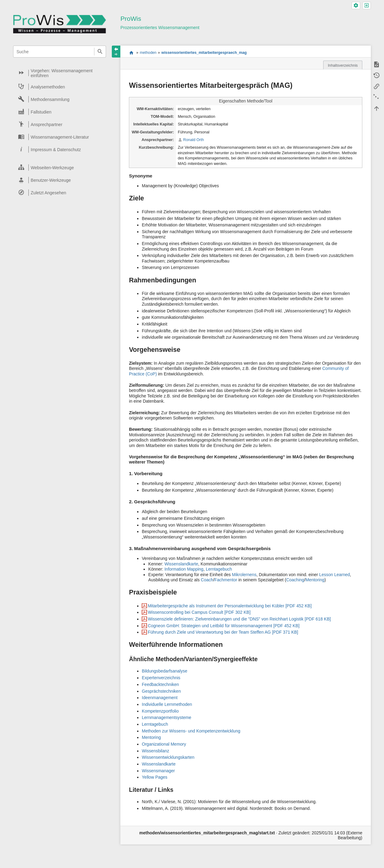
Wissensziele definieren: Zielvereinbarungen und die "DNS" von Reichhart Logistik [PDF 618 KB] (239, 619)
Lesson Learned (335, 575)
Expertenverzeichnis (161, 678)
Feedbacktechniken (160, 684)
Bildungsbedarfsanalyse (165, 671)
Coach (207, 580)
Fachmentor (226, 580)
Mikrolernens (244, 575)
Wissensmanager (158, 771)
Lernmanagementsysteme (166, 717)
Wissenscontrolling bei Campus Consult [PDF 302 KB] (199, 612)
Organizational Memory (164, 744)
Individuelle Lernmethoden (167, 704)
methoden (148, 53)
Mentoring (315, 580)
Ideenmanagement (160, 698)
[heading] (60, 73)
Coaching (295, 580)
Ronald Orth (194, 140)
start (131, 53)
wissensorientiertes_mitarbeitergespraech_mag (204, 53)
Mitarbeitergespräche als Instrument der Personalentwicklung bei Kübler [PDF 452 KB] (230, 606)
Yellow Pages (155, 777)
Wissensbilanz (155, 751)
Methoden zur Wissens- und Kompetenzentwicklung (191, 731)
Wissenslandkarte (181, 564)
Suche (100, 52)
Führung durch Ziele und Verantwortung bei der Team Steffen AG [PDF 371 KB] (223, 632)
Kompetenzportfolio (160, 711)
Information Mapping (184, 569)
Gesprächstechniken (161, 691)
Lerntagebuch (219, 569)
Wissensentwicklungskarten (168, 757)
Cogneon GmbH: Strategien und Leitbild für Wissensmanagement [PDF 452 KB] (224, 626)
